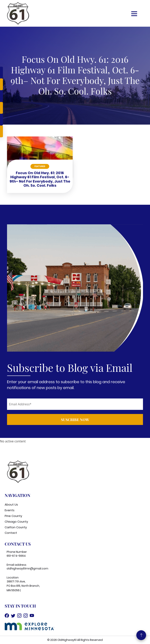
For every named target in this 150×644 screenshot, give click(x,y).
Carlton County (16, 527)
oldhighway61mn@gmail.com (27, 569)
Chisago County (16, 522)
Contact (11, 533)
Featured (40, 166)
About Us (11, 504)
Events (10, 510)
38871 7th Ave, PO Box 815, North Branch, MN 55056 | (23, 586)
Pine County (13, 516)
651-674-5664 (16, 556)
